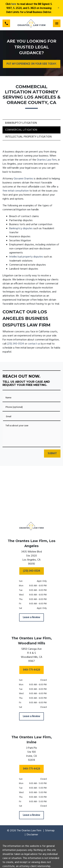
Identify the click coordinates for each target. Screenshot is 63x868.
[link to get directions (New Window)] (32, 559)
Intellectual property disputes (26, 257)
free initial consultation (16, 191)
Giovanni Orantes (23, 179)
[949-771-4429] (32, 670)
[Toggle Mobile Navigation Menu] (57, 23)
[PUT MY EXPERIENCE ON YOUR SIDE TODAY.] (32, 64)
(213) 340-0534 (15, 344)
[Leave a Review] (32, 617)
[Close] (59, 8)
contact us (34, 344)
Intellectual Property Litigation (28, 137)
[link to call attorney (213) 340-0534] (6, 23)
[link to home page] (32, 23)
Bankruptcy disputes (21, 229)
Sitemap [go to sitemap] (50, 831)
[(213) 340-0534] (32, 571)
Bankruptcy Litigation (21, 123)
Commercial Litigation (21, 130)
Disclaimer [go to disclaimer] (32, 835)
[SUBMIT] (52, 454)
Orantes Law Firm (47, 160)
